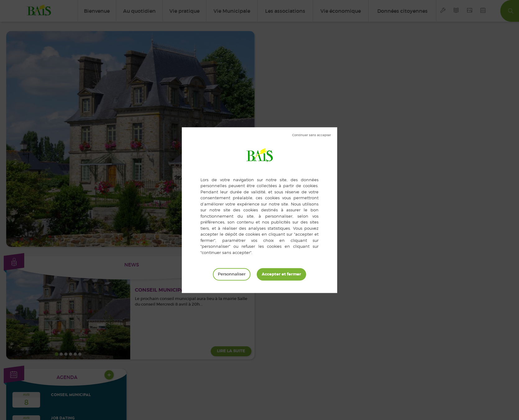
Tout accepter (281, 274)
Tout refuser (312, 135)
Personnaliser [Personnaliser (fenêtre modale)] (232, 274)
